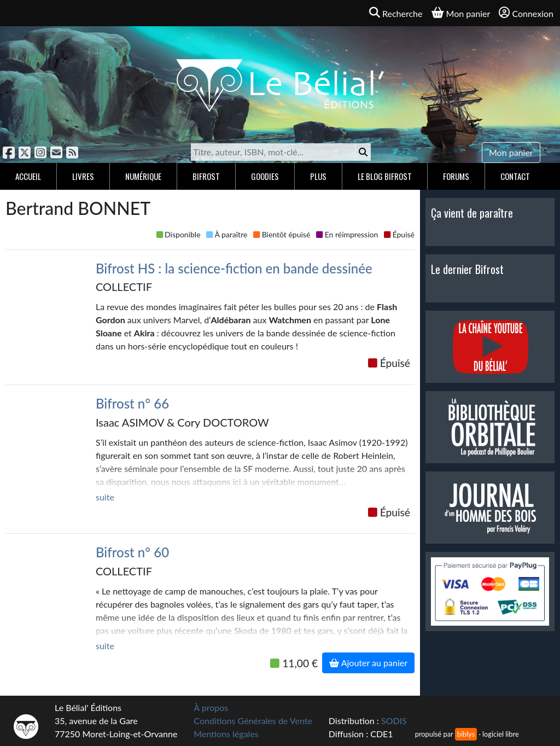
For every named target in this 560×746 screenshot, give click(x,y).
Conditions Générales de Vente (253, 721)
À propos (211, 707)
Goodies (265, 176)
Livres (83, 176)
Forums (456, 176)
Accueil (28, 176)
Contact (515, 176)
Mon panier (511, 152)
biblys (466, 734)
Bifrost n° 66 (132, 403)
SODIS (394, 721)
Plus (318, 176)
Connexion (526, 13)
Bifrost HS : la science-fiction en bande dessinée (234, 268)
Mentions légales (226, 734)
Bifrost (206, 176)
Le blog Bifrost (385, 176)
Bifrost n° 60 (132, 552)
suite (105, 497)
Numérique (143, 176)
